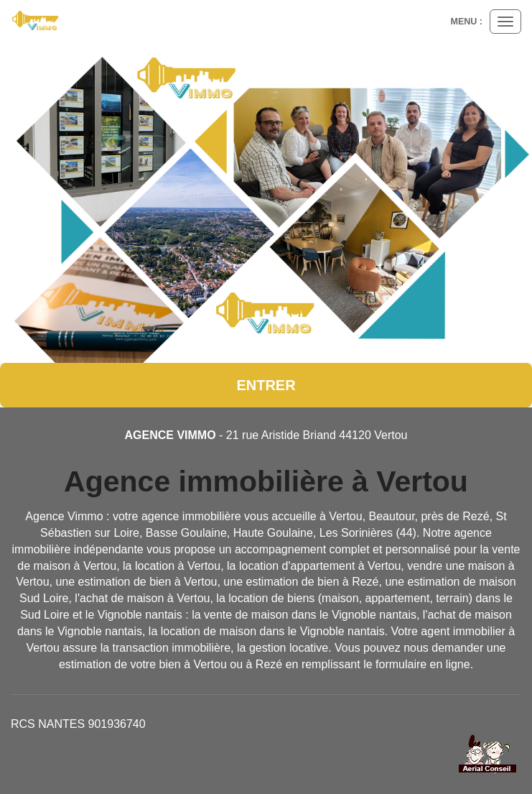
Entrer (266, 385)
